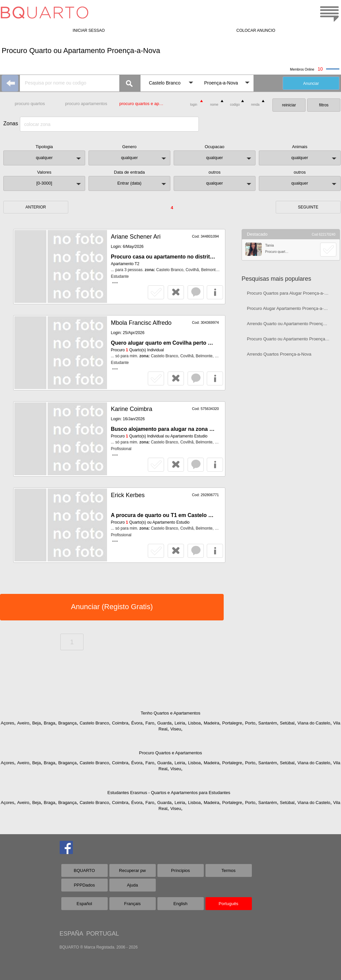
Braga (50, 723)
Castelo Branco (94, 723)
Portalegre (232, 723)
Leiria (180, 723)
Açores (7, 723)
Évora (137, 723)
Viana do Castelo (314, 723)
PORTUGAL (103, 934)
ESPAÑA (71, 934)
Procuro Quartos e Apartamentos (170, 753)
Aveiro (23, 723)
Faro (150, 723)
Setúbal (287, 723)
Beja (36, 723)
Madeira (212, 723)
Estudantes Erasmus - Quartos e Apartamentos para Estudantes (169, 793)
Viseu (176, 729)
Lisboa (194, 723)
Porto (250, 723)
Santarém (267, 723)
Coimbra (120, 723)
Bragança (68, 723)
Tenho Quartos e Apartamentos (171, 713)
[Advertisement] (291, 410)
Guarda (164, 723)
